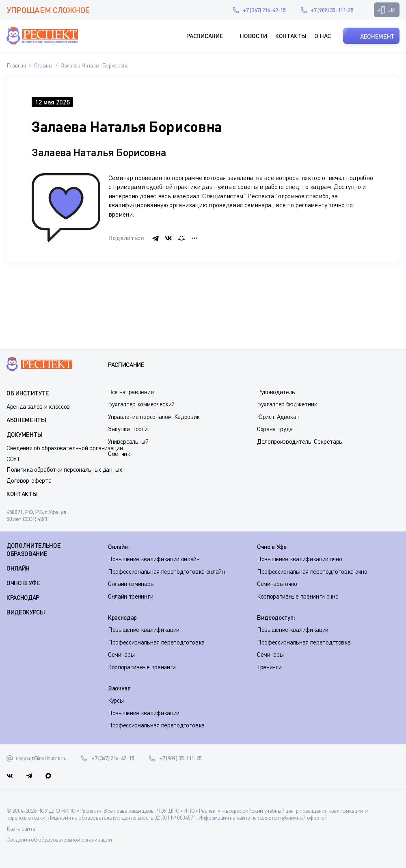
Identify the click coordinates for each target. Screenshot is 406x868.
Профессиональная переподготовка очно (312, 571)
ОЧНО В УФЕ (23, 583)
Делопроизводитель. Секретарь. (300, 441)
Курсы (116, 700)
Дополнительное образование (34, 549)
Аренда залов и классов (38, 406)
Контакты (291, 36)
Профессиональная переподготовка (156, 642)
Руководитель (276, 392)
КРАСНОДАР (23, 597)
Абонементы (26, 420)
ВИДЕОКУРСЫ (26, 612)
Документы (25, 434)
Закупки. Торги (128, 429)
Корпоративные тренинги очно (298, 596)
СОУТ (13, 459)
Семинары (121, 654)
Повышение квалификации (144, 629)
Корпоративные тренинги (142, 667)
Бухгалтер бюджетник (287, 404)
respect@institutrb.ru (215, 10)
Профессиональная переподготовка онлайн (166, 571)
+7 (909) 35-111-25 (332, 10)
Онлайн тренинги (131, 596)
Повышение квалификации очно (299, 559)
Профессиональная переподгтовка (304, 642)
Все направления (131, 392)
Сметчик (119, 454)
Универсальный (128, 441)
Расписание (205, 36)
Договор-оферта (29, 480)
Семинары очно (277, 584)
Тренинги (269, 667)
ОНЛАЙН (18, 568)
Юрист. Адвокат (278, 417)
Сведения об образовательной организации (65, 448)
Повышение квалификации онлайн (154, 559)
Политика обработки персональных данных (64, 469)
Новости (254, 36)
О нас (322, 36)
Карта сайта (21, 828)
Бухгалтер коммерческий (141, 404)
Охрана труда (275, 429)
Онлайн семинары (131, 584)
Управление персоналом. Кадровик (154, 417)
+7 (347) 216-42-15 (264, 10)
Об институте (28, 393)
